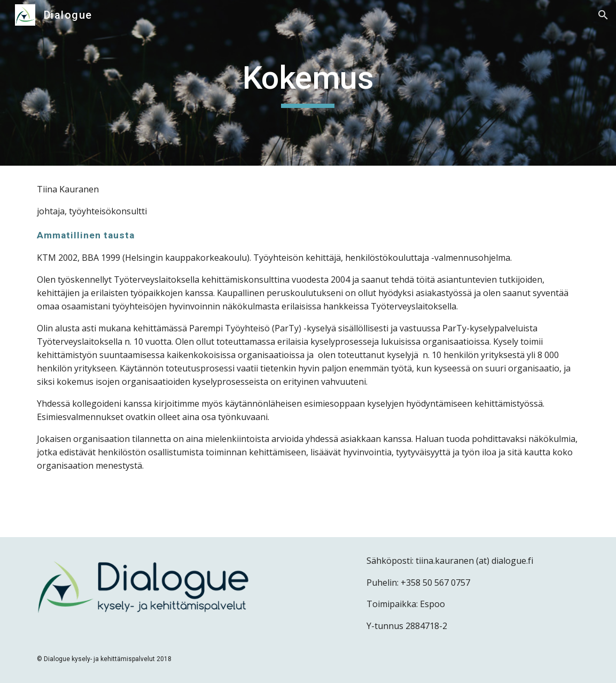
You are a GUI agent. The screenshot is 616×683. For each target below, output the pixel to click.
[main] (308, 83)
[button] (603, 15)
